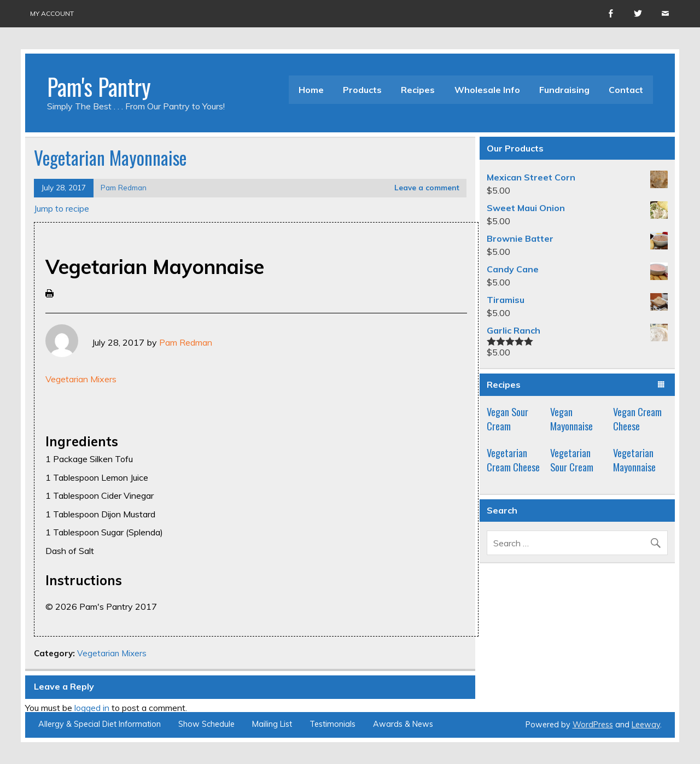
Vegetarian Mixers (81, 379)
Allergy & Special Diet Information (100, 724)
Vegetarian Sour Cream (572, 460)
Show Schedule (206, 724)
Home (311, 90)
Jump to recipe (62, 208)
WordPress (593, 725)
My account (52, 13)
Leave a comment (427, 187)
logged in (92, 708)
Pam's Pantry (99, 86)
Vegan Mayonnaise (571, 419)
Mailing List (272, 724)
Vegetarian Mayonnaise (634, 460)
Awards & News (403, 724)
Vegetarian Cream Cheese (513, 460)
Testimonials (332, 724)
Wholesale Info (487, 90)
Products (362, 90)
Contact (626, 90)
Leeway (646, 725)
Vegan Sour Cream (507, 419)
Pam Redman (124, 187)
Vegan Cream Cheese (637, 419)
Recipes (418, 90)
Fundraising (564, 90)
